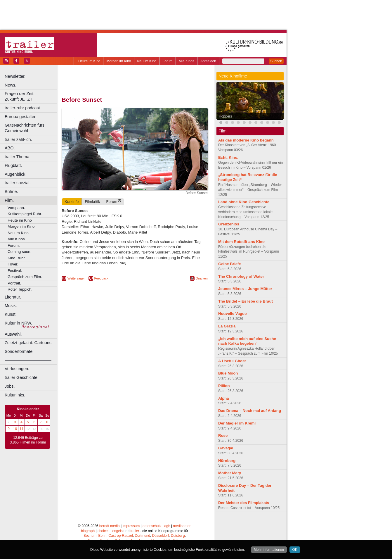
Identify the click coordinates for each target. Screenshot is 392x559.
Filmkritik (92, 202)
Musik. (11, 306)
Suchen (276, 61)
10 (15, 429)
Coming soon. (19, 252)
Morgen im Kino (119, 61)
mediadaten (182, 526)
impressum (131, 526)
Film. (9, 200)
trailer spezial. (18, 183)
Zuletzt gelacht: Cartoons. (29, 343)
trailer (135, 531)
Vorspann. (16, 208)
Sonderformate (19, 351)
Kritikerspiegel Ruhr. (25, 214)
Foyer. (13, 264)
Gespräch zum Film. (25, 277)
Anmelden (208, 61)
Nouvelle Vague (232, 314)
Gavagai (226, 448)
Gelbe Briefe (230, 264)
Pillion (224, 386)
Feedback (101, 278)
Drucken (202, 278)
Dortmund (142, 536)
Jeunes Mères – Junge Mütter (245, 289)
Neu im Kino (147, 61)
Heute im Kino (89, 61)
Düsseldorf (161, 536)
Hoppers (225, 116)
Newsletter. (15, 76)
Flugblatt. (13, 165)
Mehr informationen (269, 550)
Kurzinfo (72, 202)
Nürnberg (227, 461)
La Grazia (227, 326)
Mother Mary (230, 473)
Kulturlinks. (15, 395)
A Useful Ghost (232, 361)
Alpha (224, 398)
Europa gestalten (21, 117)
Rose (223, 435)
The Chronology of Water (241, 276)
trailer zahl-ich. (18, 139)
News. (11, 85)
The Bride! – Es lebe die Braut (246, 301)
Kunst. (11, 314)
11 (21, 429)
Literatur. (13, 297)
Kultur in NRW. (18, 323)
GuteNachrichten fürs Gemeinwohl (25, 128)
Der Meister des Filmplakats (244, 503)
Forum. (14, 245)
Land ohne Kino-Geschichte (244, 202)
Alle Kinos (187, 61)
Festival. (15, 271)
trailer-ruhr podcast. (23, 108)
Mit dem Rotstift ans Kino (241, 242)
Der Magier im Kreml (237, 423)
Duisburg (178, 536)
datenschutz (152, 526)
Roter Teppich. (20, 289)
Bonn (103, 536)
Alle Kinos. (17, 239)
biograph (88, 531)
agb (167, 526)
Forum (168, 61)
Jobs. (10, 386)
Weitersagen (77, 278)
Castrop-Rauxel (120, 536)
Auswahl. (13, 334)
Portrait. (14, 283)
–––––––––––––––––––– (28, 360)
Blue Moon (228, 373)
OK (295, 550)
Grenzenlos (229, 224)
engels (117, 531)
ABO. (10, 148)
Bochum (90, 536)
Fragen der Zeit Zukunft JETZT (32, 96)
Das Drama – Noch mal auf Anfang (250, 411)
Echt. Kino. (228, 157)
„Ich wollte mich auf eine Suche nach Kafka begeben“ (247, 341)
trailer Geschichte (21, 377)
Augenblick (15, 174)
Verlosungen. (17, 369)
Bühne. (11, 191)
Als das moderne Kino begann (246, 140)
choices (104, 531)
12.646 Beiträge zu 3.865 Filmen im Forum (28, 440)
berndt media (110, 526)
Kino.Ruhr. (17, 258)
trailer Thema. (18, 157)
